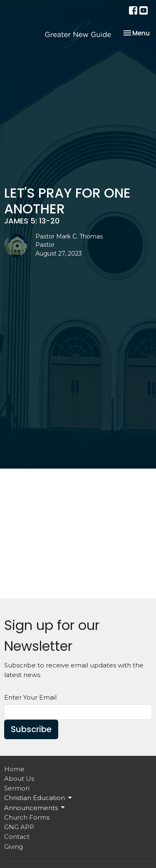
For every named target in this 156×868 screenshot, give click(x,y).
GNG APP (19, 827)
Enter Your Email (30, 697)
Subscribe (31, 729)
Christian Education (39, 798)
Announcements (35, 808)
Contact (17, 837)
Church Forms (27, 817)
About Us (19, 779)
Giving (14, 847)
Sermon (17, 788)
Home (14, 769)
